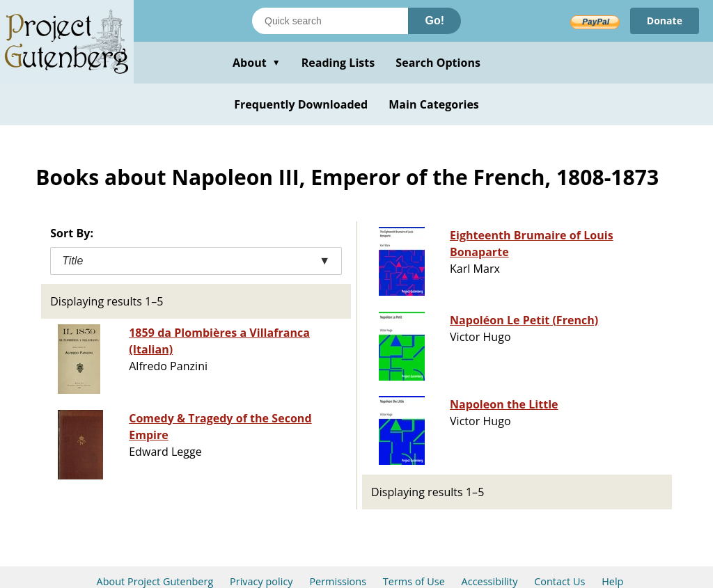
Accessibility (490, 581)
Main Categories (434, 104)
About (257, 63)
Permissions (338, 581)
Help (612, 581)
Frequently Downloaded (301, 104)
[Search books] (330, 21)
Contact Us (559, 581)
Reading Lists (338, 63)
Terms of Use (414, 581)
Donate (665, 21)
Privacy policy (261, 581)
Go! (434, 21)
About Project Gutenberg (155, 581)
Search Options (438, 63)
